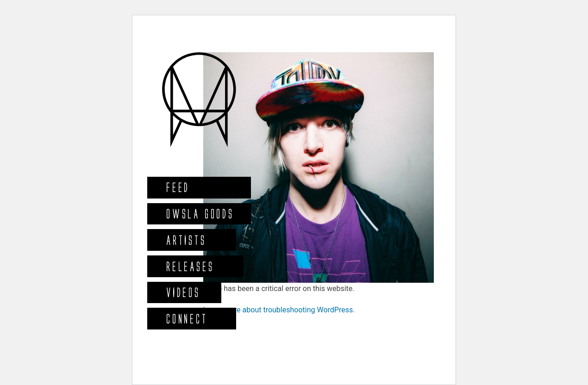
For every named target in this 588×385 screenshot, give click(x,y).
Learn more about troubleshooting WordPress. (279, 310)
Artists (186, 240)
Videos (183, 292)
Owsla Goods (200, 214)
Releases (190, 266)
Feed (178, 187)
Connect (187, 319)
